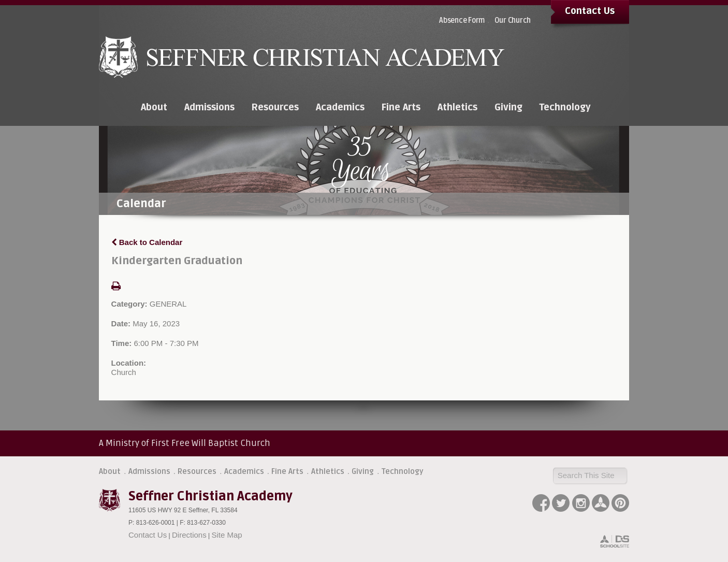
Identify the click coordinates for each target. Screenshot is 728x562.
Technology (403, 471)
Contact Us (590, 11)
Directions (189, 535)
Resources (197, 471)
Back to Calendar (147, 242)
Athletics (328, 471)
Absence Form (462, 20)
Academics (244, 471)
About (110, 471)
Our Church (513, 20)
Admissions (149, 471)
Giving (363, 471)
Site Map (227, 535)
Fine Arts (287, 471)
